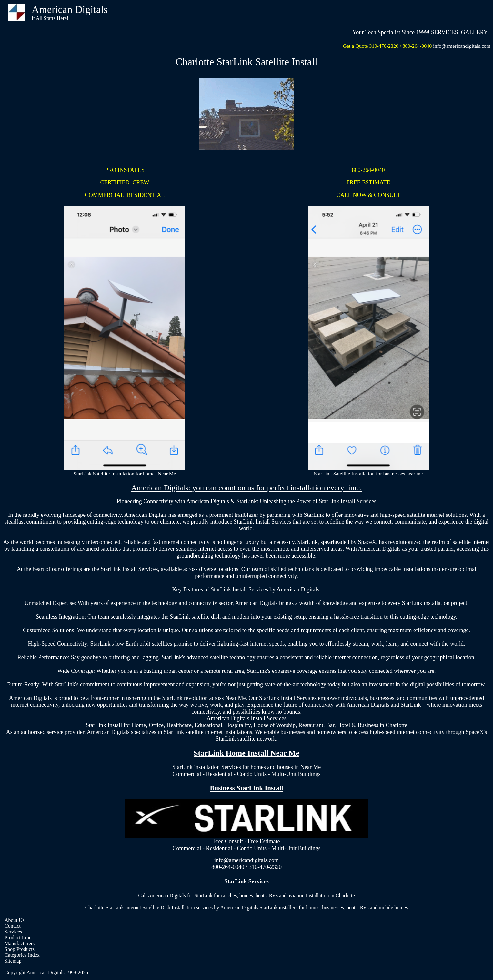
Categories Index (22, 955)
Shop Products (20, 949)
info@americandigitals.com (462, 46)
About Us (15, 920)
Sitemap (13, 961)
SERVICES (445, 32)
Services (13, 932)
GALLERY (474, 32)
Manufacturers (20, 943)
